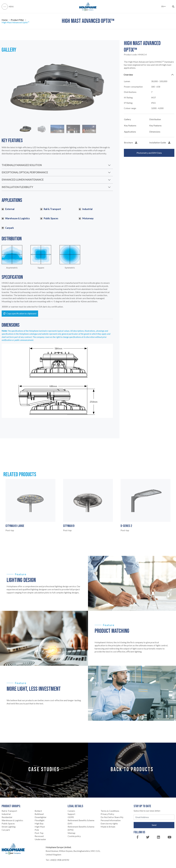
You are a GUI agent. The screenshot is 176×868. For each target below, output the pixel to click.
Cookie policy (74, 836)
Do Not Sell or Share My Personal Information (112, 819)
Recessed (39, 836)
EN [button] (163, 6)
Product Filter (17, 20)
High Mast (40, 827)
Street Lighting (9, 827)
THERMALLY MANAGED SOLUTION (22, 165)
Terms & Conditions (110, 811)
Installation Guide (160, 142)
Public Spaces (8, 823)
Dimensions (155, 132)
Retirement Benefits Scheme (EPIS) (81, 828)
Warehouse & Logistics (12, 820)
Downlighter (41, 817)
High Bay (39, 823)
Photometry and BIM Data (149, 153)
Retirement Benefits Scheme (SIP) (81, 822)
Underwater (40, 839)
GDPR (71, 817)
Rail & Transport (9, 811)
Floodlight (40, 820)
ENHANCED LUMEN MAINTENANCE (23, 180)
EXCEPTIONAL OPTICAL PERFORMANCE (25, 172)
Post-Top (39, 833)
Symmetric (70, 268)
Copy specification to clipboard (20, 313)
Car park (6, 830)
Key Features (130, 125)
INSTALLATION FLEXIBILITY (17, 187)
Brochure (131, 142)
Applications (130, 132)
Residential (7, 817)
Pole (37, 830)
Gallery (127, 119)
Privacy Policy (107, 814)
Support (71, 814)
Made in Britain (108, 827)
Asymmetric (12, 268)
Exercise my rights (109, 823)
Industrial (6, 814)
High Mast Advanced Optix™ (15, 22)
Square (41, 268)
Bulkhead (39, 814)
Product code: (135, 55)
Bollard (38, 811)
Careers (71, 811)
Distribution (155, 119)
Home (5, 20)
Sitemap (71, 833)
